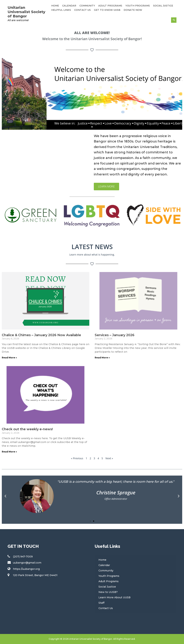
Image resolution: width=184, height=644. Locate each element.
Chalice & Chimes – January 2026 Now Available (41, 335)
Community (87, 6)
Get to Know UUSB (107, 10)
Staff (101, 603)
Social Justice (163, 6)
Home (55, 6)
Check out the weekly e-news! (27, 429)
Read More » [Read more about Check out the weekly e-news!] (9, 452)
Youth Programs (138, 6)
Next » (109, 458)
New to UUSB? (108, 592)
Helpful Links (61, 10)
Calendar (69, 6)
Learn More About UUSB (114, 597)
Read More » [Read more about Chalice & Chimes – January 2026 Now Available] (9, 358)
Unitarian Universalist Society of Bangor (26, 12)
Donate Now (133, 10)
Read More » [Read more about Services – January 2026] (102, 358)
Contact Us (82, 10)
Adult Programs (110, 6)
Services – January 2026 (115, 335)
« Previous (77, 458)
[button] (6, 94)
